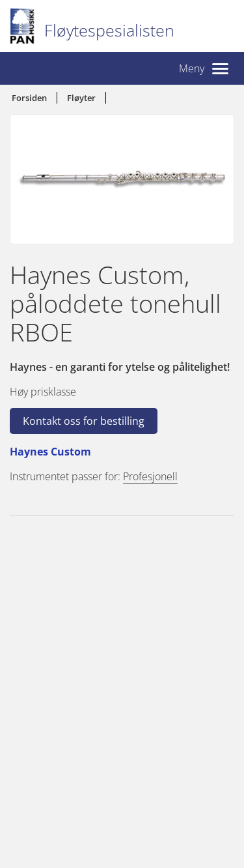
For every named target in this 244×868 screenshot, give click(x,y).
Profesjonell (150, 476)
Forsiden (29, 98)
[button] (204, 68)
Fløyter (81, 98)
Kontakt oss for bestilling (84, 421)
